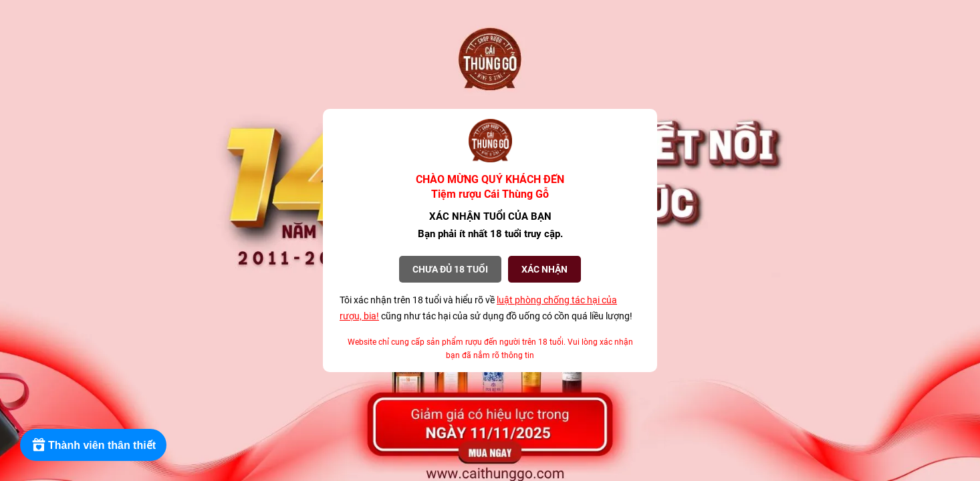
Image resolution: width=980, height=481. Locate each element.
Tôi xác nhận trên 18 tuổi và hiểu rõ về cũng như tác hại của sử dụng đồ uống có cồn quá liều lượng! (486, 308)
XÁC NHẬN (544, 269)
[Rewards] (93, 445)
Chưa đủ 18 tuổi (450, 269)
